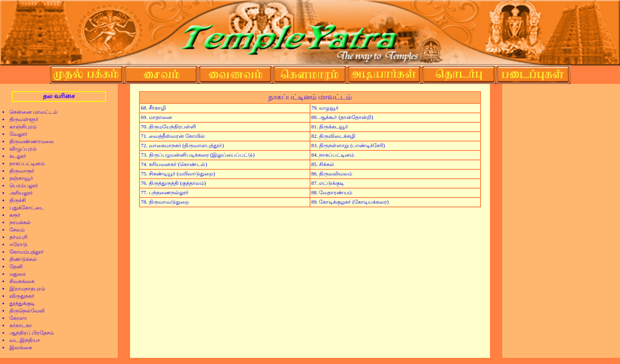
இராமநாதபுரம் (25, 289)
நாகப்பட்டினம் (24, 163)
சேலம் (14, 230)
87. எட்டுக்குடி (328, 183)
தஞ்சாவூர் (19, 178)
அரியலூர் (18, 193)
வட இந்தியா (22, 340)
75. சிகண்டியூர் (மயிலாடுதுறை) (178, 174)
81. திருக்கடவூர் (330, 127)
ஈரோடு (16, 244)
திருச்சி (15, 200)
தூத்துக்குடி (19, 303)
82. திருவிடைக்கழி (333, 136)
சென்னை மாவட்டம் (31, 112)
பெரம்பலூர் (21, 185)
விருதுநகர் (19, 296)
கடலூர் (15, 156)
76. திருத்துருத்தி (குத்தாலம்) (173, 183)
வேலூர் (16, 134)
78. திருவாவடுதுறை (165, 202)
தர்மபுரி (16, 237)
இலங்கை (18, 347)
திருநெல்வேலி (24, 311)
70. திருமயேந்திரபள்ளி (168, 127)
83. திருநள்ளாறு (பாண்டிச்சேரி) (348, 145)
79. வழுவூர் (325, 108)
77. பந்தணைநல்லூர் (164, 192)
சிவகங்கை (19, 281)
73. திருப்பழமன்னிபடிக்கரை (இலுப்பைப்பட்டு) (198, 155)
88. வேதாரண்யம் (332, 192)
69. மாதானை (156, 117)
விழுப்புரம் (20, 149)
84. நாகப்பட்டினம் (333, 155)
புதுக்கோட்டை (24, 208)
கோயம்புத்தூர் (24, 252)
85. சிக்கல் (323, 164)
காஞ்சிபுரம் (20, 127)
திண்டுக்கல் (20, 259)
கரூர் (12, 215)
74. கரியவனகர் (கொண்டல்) (174, 164)
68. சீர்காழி (153, 108)
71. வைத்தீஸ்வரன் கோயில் (173, 136)
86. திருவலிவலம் (332, 174)
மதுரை (15, 274)
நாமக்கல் (17, 222)
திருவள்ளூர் (21, 119)
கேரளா (16, 318)
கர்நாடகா (18, 325)
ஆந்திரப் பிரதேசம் (29, 333)
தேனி (13, 266)
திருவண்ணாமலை (29, 141)
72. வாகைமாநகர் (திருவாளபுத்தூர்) (182, 145)
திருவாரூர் (19, 171)
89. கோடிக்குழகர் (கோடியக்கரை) (350, 202)
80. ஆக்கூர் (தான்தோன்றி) (342, 117)
